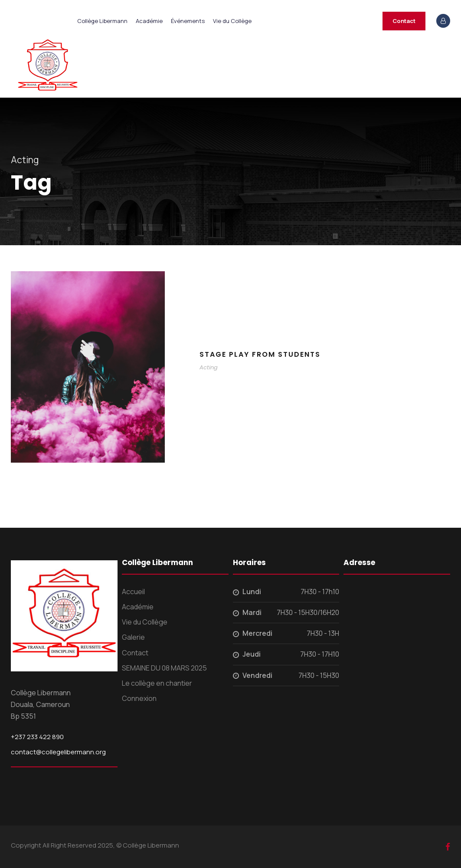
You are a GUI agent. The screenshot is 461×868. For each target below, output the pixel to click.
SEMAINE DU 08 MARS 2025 (164, 668)
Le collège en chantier (157, 683)
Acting (209, 367)
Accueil (133, 592)
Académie (149, 21)
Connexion (139, 698)
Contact (404, 21)
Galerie (133, 637)
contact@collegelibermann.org (58, 752)
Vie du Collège (232, 21)
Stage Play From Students (260, 354)
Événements (188, 21)
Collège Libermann (102, 21)
